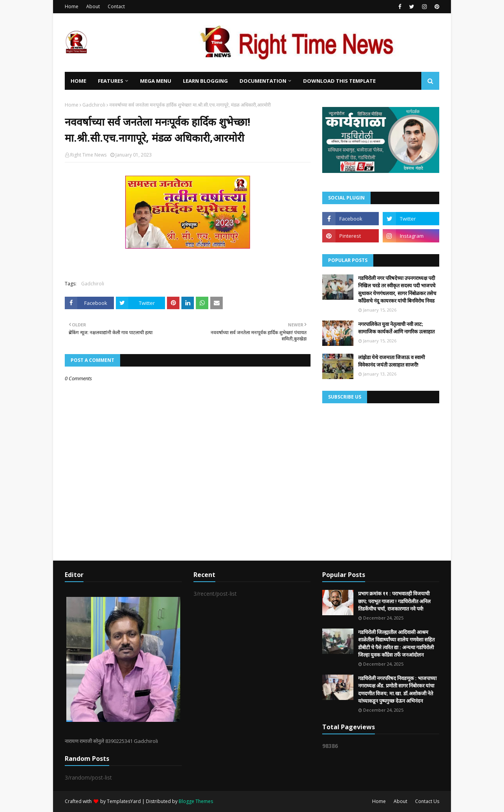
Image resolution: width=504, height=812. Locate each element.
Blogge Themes (196, 801)
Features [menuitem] (111, 81)
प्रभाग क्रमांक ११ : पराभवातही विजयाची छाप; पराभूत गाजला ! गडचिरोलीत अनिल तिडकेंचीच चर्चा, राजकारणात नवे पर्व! (394, 601)
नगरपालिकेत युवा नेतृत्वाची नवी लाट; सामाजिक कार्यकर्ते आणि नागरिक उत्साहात (396, 328)
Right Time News (88, 155)
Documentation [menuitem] (263, 81)
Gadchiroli (94, 105)
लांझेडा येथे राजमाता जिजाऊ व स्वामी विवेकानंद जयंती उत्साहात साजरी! (391, 361)
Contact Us (427, 801)
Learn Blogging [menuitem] (205, 81)
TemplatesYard (124, 801)
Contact (116, 6)
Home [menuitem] (78, 81)
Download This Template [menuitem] (339, 81)
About (93, 6)
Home (72, 6)
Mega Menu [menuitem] (156, 81)
